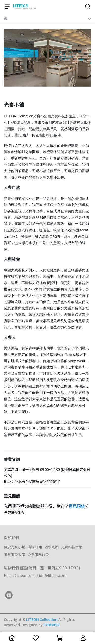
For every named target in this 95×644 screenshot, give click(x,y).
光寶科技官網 (72, 547)
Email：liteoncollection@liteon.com (35, 575)
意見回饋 (77, 506)
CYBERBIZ (52, 625)
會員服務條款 (38, 555)
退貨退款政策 (14, 555)
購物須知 (35, 547)
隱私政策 (51, 547)
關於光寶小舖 (14, 547)
